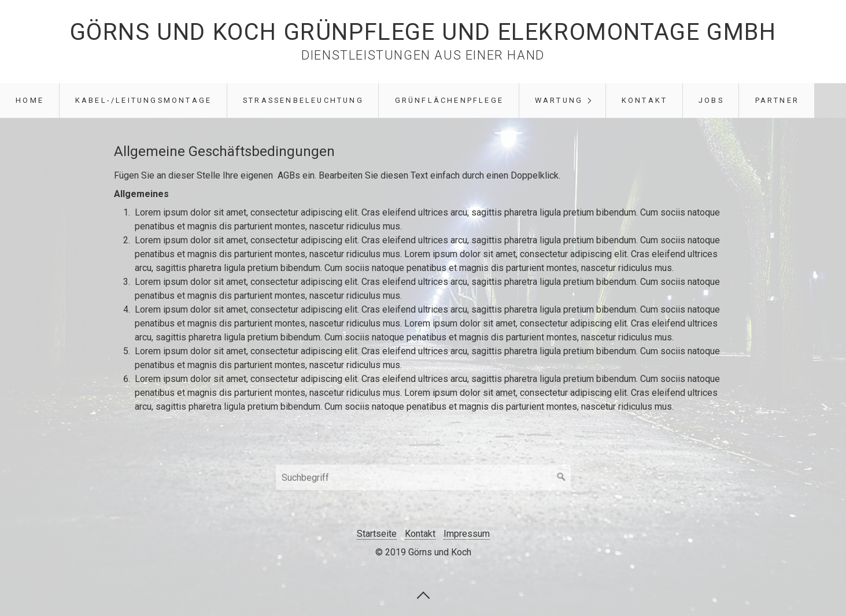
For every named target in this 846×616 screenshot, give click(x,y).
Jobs (711, 100)
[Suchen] (561, 477)
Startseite (377, 534)
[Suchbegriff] (423, 477)
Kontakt (644, 100)
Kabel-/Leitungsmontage (143, 100)
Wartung (559, 100)
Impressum (467, 534)
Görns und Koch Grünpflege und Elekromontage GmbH (423, 32)
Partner (777, 100)
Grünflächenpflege (449, 100)
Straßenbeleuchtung (303, 100)
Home (30, 100)
